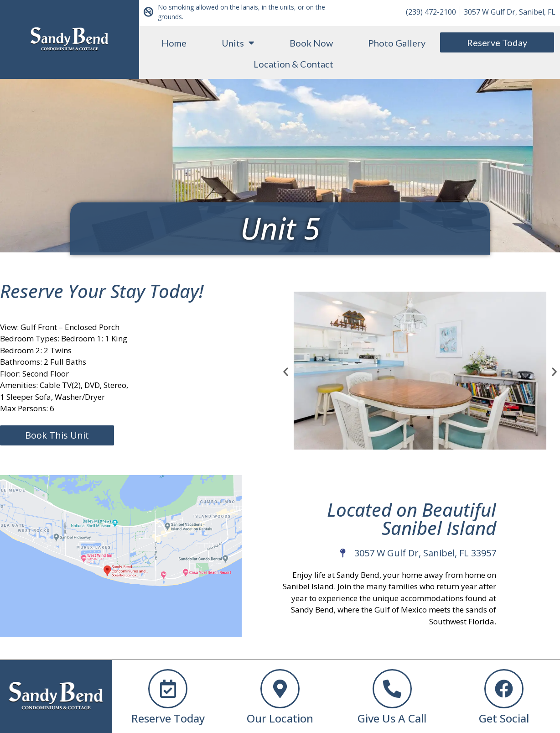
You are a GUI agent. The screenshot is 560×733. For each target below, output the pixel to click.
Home (174, 43)
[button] (286, 372)
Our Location (280, 718)
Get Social (504, 718)
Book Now (311, 43)
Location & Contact (293, 64)
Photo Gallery (397, 43)
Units (238, 43)
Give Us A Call (392, 718)
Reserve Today (168, 718)
